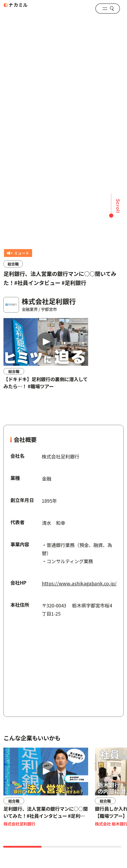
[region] (63, 361)
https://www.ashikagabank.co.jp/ (79, 583)
